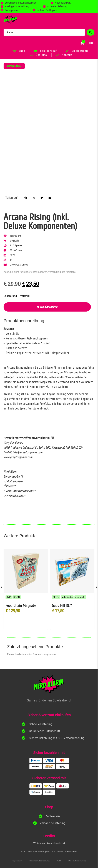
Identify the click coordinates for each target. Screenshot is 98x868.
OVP (9, 597)
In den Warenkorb (47, 307)
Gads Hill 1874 (62, 606)
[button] (26, 198)
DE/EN (17, 597)
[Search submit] (91, 32)
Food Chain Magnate (21, 606)
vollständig (67, 597)
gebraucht (80, 597)
